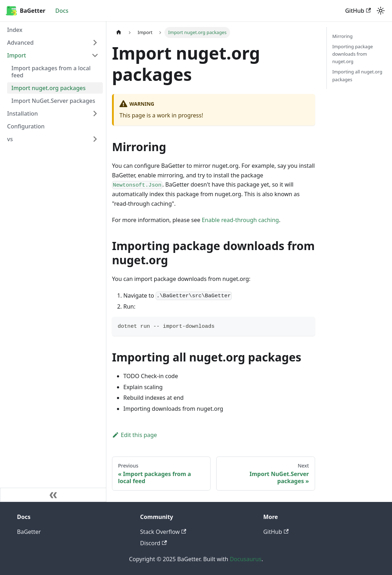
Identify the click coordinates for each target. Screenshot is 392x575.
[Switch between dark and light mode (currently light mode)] (381, 11)
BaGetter (29, 532)
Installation (23, 114)
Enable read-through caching (240, 220)
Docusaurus (246, 559)
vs (10, 139)
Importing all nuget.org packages (357, 75)
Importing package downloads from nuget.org (353, 54)
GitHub (358, 11)
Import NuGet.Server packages (53, 101)
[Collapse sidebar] (53, 495)
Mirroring (343, 36)
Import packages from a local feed (51, 72)
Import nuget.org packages (49, 88)
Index (15, 30)
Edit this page (135, 435)
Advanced (20, 43)
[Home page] (119, 32)
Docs (62, 11)
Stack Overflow (163, 532)
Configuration (26, 126)
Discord (153, 543)
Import (16, 55)
